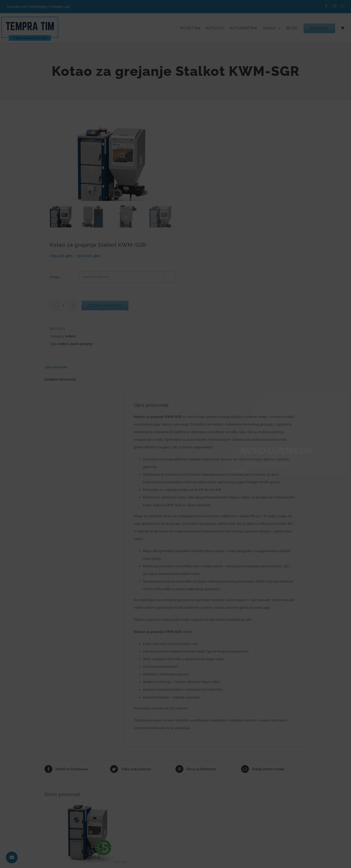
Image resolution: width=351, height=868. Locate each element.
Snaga (55, 277)
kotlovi (71, 336)
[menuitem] (193, 28)
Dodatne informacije (60, 379)
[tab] (76, 367)
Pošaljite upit (60, 7)
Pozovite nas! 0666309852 (27, 7)
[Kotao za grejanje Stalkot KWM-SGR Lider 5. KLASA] (87, 834)
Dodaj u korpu (105, 305)
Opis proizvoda (56, 367)
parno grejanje (81, 344)
